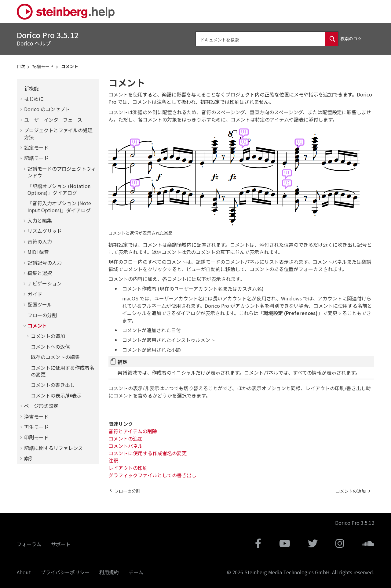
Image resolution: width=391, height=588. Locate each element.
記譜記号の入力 (45, 263)
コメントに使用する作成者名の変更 (63, 371)
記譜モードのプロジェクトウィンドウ (62, 172)
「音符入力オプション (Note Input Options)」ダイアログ (59, 206)
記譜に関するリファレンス (53, 448)
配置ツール (40, 304)
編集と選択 (40, 273)
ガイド (35, 294)
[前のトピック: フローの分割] (127, 491)
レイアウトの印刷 (128, 468)
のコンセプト (47, 109)
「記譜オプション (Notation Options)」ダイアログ (59, 189)
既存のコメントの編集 (55, 357)
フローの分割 (42, 315)
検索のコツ (351, 38)
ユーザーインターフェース (53, 120)
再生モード (36, 427)
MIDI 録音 (38, 252)
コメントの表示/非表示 (56, 395)
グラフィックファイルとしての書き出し (152, 475)
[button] (22, 88)
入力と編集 (40, 220)
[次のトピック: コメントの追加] (351, 491)
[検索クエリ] (267, 39)
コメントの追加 (48, 336)
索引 (29, 458)
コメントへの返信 (50, 347)
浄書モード (36, 416)
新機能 (31, 88)
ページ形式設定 (41, 406)
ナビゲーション (45, 283)
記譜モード (43, 66)
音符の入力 (40, 241)
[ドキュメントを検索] (332, 39)
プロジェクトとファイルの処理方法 (58, 133)
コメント (70, 66)
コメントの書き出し (53, 385)
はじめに (34, 99)
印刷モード (36, 437)
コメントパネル (126, 446)
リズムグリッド (45, 231)
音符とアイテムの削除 (133, 431)
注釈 (113, 460)
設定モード (36, 147)
